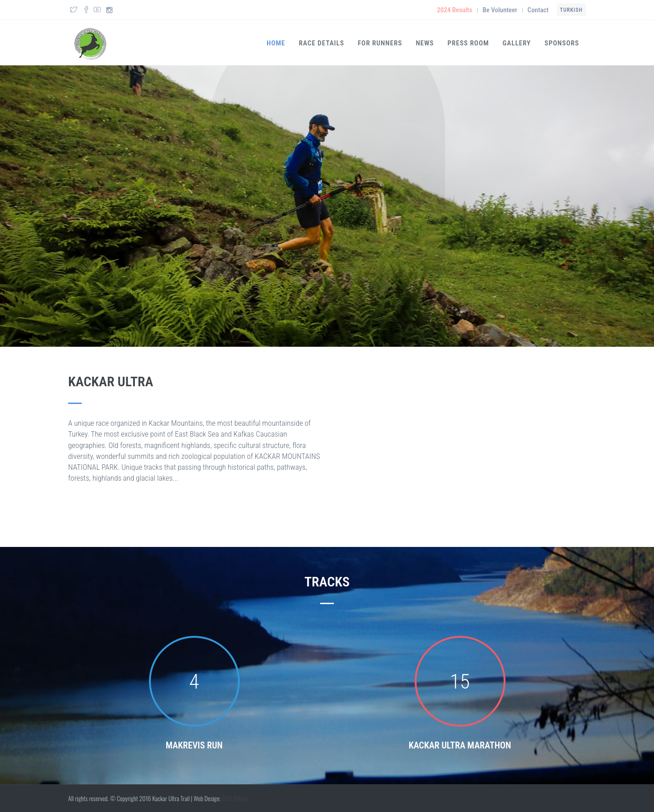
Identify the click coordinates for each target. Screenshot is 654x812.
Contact (538, 10)
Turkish (571, 10)
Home (276, 43)
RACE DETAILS (322, 43)
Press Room (468, 43)
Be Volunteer (500, 10)
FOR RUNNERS (380, 43)
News (425, 43)
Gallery (517, 43)
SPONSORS (562, 43)
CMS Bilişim (235, 798)
